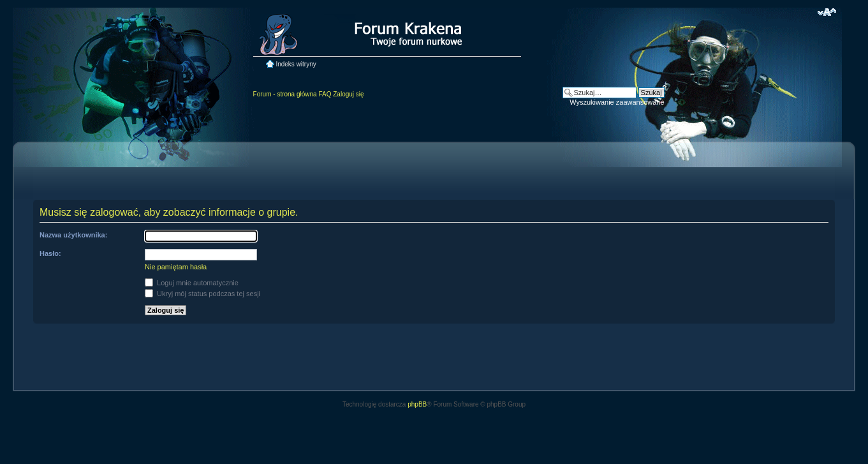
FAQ (325, 94)
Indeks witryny (296, 64)
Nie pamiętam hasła (176, 267)
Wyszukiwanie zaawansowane (617, 102)
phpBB (417, 404)
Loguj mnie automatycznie (192, 283)
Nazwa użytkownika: (73, 235)
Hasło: (50, 253)
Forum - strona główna (285, 94)
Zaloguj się (348, 94)
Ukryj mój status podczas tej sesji (202, 294)
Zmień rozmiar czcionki (827, 12)
